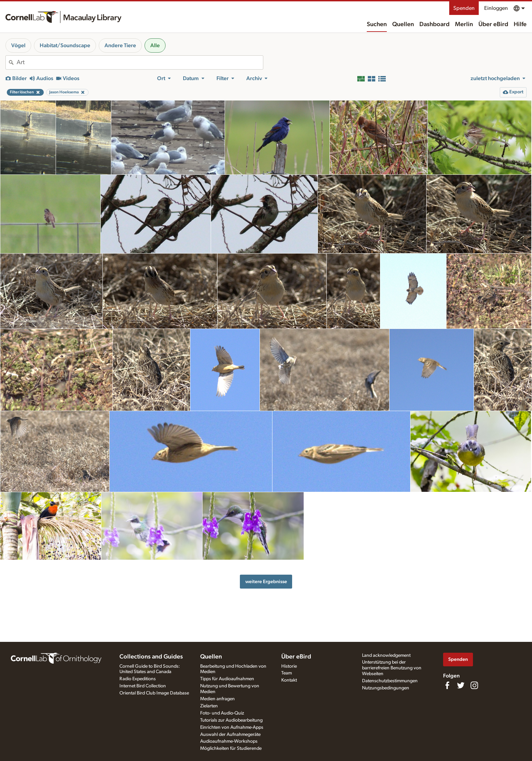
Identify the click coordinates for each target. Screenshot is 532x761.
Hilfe (520, 24)
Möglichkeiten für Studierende (231, 748)
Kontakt (289, 680)
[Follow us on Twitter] (461, 685)
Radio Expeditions (138, 679)
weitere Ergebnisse (266, 582)
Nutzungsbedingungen (386, 688)
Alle (155, 45)
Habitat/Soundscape (65, 45)
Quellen (403, 24)
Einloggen (496, 8)
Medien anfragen (217, 699)
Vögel (18, 45)
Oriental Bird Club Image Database (154, 693)
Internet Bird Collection (143, 686)
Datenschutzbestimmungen (390, 681)
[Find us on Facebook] (447, 685)
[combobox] (140, 62)
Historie (289, 666)
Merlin (464, 24)
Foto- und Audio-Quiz (222, 713)
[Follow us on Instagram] (474, 685)
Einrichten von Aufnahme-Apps (232, 727)
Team (287, 673)
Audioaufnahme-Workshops (229, 741)
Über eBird (493, 24)
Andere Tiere (120, 45)
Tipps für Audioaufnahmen (227, 679)
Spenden (464, 8)
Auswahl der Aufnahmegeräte (230, 735)
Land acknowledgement (386, 655)
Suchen (377, 24)
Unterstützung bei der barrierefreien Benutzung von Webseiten (392, 668)
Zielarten (209, 706)
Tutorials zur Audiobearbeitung (231, 720)
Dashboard (434, 24)
